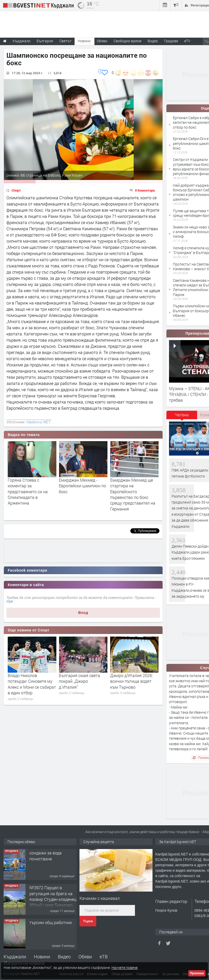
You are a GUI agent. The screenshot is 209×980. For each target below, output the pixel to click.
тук (10, 601)
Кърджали (15, 957)
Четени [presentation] (182, 415)
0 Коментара (145, 190)
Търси (88, 921)
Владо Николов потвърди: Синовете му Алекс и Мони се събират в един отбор (83, 684)
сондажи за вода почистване (46, 890)
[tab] (182, 417)
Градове (171, 41)
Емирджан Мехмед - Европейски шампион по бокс (134, 486)
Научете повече (124, 967)
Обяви (85, 957)
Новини (84, 41)
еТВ (104, 957)
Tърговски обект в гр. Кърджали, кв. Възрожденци (50, 859)
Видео (64, 957)
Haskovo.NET (38, 422)
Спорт (16, 190)
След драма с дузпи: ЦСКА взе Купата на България (27, 681)
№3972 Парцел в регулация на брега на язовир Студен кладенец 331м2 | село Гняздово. (53, 931)
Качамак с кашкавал (100, 898)
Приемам (197, 973)
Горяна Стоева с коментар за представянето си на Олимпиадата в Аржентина (79, 492)
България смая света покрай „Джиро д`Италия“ (131, 681)
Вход (83, 613)
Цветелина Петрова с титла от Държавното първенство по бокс (29, 486)
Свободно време (127, 41)
